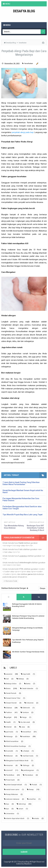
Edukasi (9, 708)
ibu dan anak (25, 722)
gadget (9, 717)
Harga (24, 717)
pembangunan (29, 770)
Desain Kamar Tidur (13, 698)
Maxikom (28, 864)
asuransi (9, 674)
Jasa (23, 727)
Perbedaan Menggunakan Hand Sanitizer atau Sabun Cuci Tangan (22, 508)
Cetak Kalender (28, 688)
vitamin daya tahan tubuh (15, 818)
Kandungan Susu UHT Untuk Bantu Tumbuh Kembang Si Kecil (35, 528)
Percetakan (29, 775)
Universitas (10, 814)
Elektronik (26, 708)
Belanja (21, 679)
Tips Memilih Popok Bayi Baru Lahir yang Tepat (23, 515)
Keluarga (9, 736)
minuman (9, 765)
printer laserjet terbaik (14, 785)
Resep (31, 789)
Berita (28, 684)
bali (7, 679)
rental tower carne (13, 789)
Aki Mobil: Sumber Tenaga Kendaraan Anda (28, 652)
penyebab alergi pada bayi (23, 132)
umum (21, 809)
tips (7, 809)
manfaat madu (28, 756)
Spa (7, 804)
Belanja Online (11, 684)
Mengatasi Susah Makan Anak (17, 761)
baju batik (27, 674)
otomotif (9, 770)
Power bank (10, 780)
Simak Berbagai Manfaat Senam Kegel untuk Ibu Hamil (23, 491)
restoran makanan (13, 799)
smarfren (32, 799)
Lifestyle (26, 751)
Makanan (9, 756)
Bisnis (8, 688)
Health (8, 722)
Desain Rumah (11, 703)
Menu (7, 25)
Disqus (43, 588)
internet (9, 727)
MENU (8, 4)
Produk (34, 785)
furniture (26, 712)
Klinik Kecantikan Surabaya (16, 746)
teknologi (22, 804)
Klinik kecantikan (12, 741)
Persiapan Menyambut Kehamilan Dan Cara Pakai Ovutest (21, 499)
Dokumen (30, 703)
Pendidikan (10, 775)
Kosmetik (10, 751)
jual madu (10, 732)
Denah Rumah (11, 693)
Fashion (9, 712)
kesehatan (29, 63)
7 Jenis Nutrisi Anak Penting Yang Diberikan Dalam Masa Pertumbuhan (21, 483)
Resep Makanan (12, 794)
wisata (36, 818)
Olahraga (26, 765)
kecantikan (27, 732)
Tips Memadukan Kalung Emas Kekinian (14, 527)
